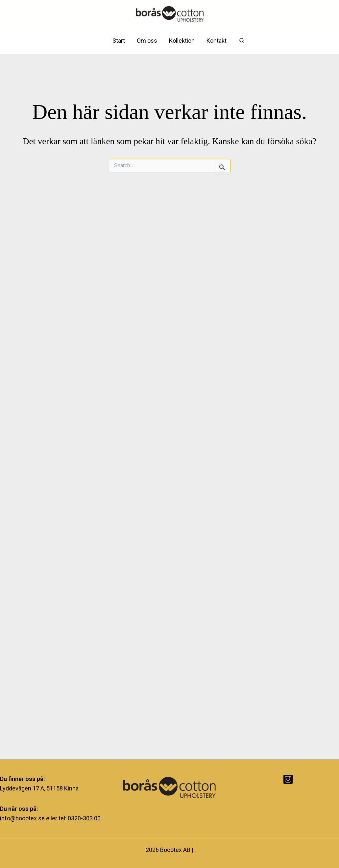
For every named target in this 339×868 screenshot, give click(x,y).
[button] (242, 41)
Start (119, 41)
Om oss (147, 41)
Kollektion (182, 41)
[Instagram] (288, 779)
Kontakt (217, 41)
